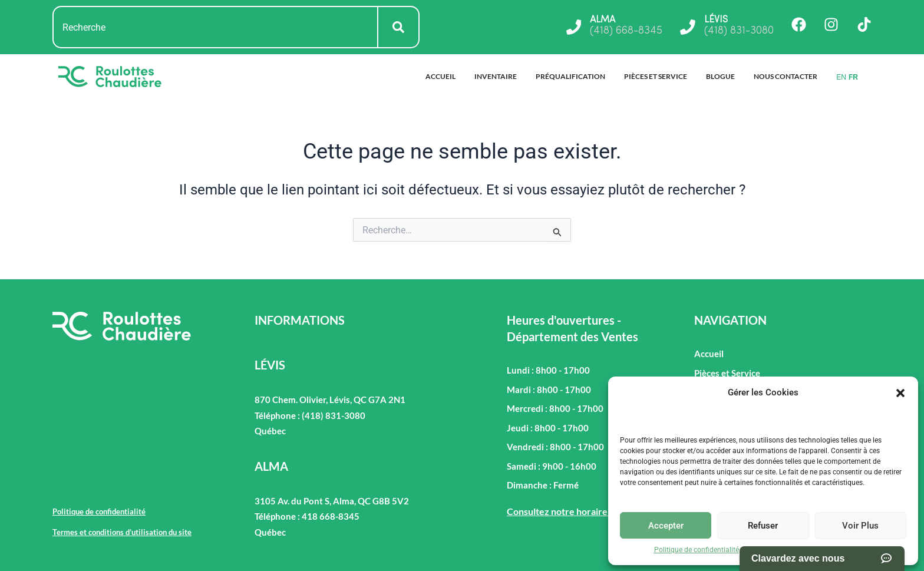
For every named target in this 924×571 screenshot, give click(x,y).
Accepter (666, 526)
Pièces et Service (656, 76)
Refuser (763, 526)
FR (853, 77)
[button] (900, 393)
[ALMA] (573, 27)
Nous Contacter (786, 76)
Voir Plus (860, 526)
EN (841, 77)
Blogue (720, 76)
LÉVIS (716, 20)
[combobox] (215, 27)
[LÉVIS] (688, 27)
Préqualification (570, 76)
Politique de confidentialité (697, 550)
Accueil (440, 76)
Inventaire (496, 76)
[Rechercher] (399, 27)
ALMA (603, 20)
